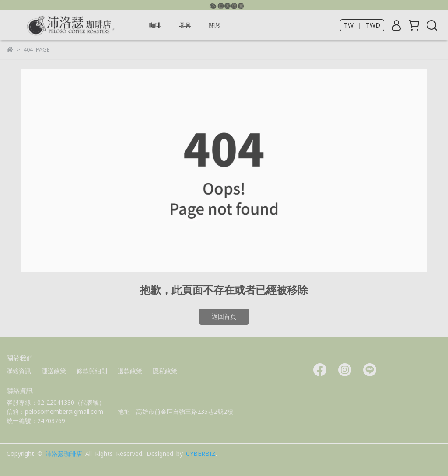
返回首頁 (224, 316)
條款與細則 (92, 371)
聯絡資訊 (19, 371)
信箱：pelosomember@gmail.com (55, 412)
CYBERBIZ (201, 454)
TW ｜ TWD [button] (362, 25)
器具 (185, 25)
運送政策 (54, 371)
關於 (215, 25)
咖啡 (155, 25)
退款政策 (130, 371)
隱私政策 (165, 371)
